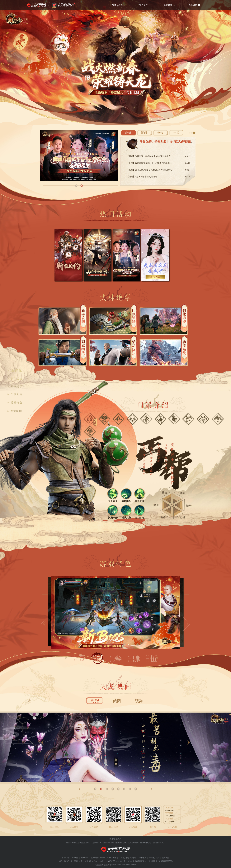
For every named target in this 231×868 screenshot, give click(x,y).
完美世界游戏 (37, 5)
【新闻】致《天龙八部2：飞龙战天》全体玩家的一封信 (152, 170)
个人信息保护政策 (98, 858)
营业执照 (166, 858)
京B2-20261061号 (118, 861)
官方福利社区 (66, 5)
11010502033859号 (165, 861)
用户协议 (85, 858)
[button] (76, 186)
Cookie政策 (112, 858)
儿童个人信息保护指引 (128, 858)
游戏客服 (168, 5)
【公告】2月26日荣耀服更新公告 (142, 177)
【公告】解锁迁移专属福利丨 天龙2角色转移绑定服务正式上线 (155, 163)
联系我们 (75, 858)
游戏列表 (193, 5)
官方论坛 (143, 5)
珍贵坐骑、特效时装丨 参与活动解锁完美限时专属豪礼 (176, 142)
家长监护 (143, 858)
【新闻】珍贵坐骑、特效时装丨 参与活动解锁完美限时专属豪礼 (156, 156)
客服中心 (65, 858)
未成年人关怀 (154, 858)
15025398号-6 (140, 861)
